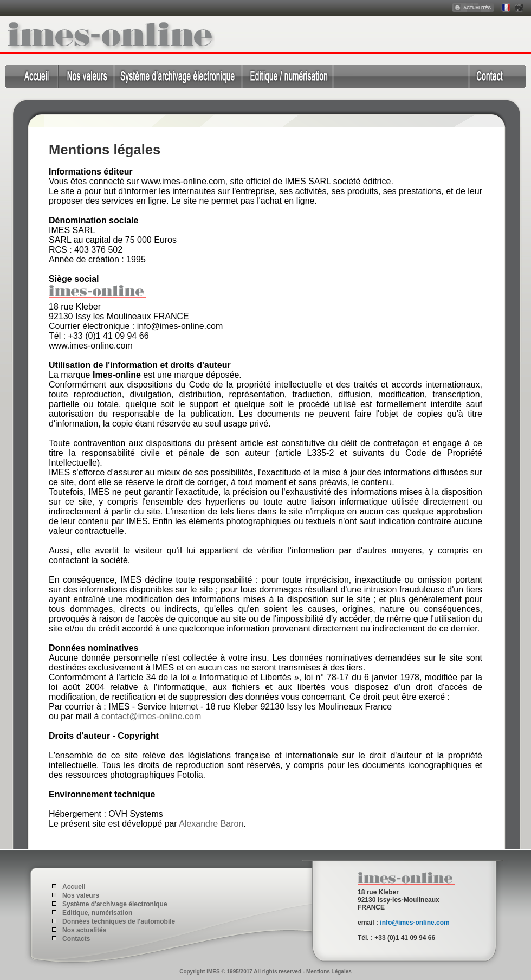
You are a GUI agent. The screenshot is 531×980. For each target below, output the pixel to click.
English (518, 8)
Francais (505, 8)
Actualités (474, 8)
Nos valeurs (81, 895)
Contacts (76, 939)
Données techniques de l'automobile (401, 76)
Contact (497, 76)
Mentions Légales (329, 972)
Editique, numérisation (287, 76)
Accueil (32, 76)
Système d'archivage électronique (178, 76)
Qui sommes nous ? (86, 76)
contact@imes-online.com (151, 716)
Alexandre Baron (211, 824)
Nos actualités (84, 930)
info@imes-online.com (415, 923)
